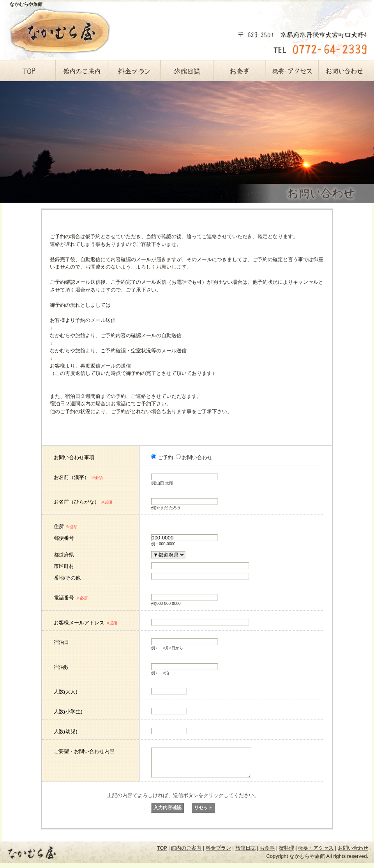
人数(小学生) (68, 712)
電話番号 (71, 598)
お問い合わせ (345, 71)
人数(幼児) (66, 731)
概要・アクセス (292, 71)
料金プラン (134, 71)
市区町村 (64, 566)
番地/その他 (67, 578)
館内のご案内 (82, 71)
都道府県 (64, 555)
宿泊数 (61, 667)
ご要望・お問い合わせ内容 (84, 751)
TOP (29, 71)
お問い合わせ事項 (74, 457)
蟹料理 (287, 854)
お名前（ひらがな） (83, 502)
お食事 (239, 71)
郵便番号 (64, 538)
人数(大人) (66, 692)
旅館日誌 (187, 71)
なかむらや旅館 (26, 4)
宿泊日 (61, 642)
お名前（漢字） (78, 477)
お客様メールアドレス (86, 623)
